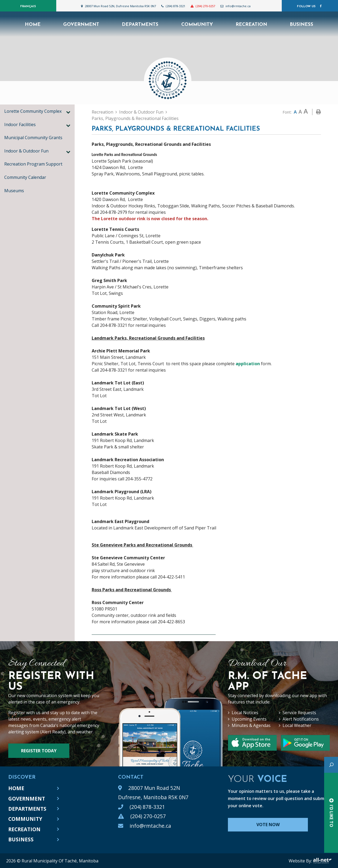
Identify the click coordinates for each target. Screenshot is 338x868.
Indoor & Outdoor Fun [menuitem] (26, 151)
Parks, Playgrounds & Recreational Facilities (135, 118)
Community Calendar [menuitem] (25, 177)
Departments (27, 809)
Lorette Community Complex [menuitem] (33, 111)
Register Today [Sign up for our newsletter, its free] (39, 751)
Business (21, 839)
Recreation (102, 112)
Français (28, 7)
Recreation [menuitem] (251, 25)
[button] (68, 112)
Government (27, 799)
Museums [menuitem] (14, 191)
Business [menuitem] (301, 25)
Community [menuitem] (197, 25)
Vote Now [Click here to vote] (268, 825)
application (248, 364)
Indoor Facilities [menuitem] (20, 124)
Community (25, 819)
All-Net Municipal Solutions (322, 861)
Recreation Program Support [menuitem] (33, 164)
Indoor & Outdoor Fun (141, 112)
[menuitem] (33, 24)
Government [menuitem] (81, 25)
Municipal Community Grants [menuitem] (33, 138)
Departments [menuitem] (140, 25)
